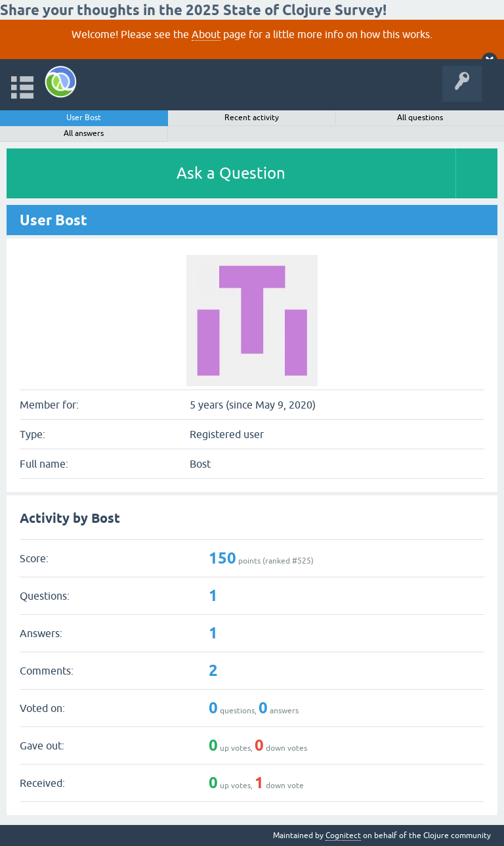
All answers (84, 133)
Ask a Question (231, 173)
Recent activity (252, 118)
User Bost (84, 118)
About (206, 34)
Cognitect (343, 835)
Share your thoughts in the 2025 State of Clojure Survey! (193, 10)
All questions (420, 118)
